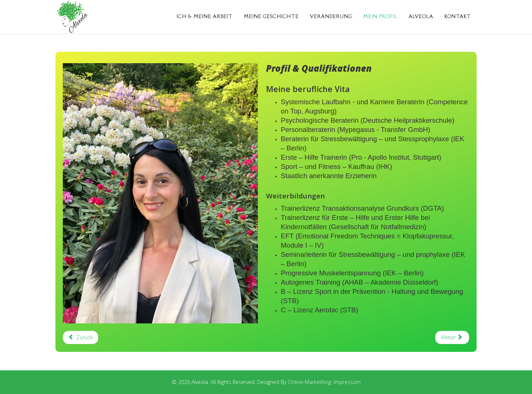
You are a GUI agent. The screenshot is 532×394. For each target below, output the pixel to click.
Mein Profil (380, 16)
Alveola (421, 16)
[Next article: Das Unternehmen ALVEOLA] (452, 337)
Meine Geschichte (271, 16)
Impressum (347, 382)
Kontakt (458, 16)
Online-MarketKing (309, 382)
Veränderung (331, 16)
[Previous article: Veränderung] (81, 337)
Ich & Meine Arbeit (205, 16)
